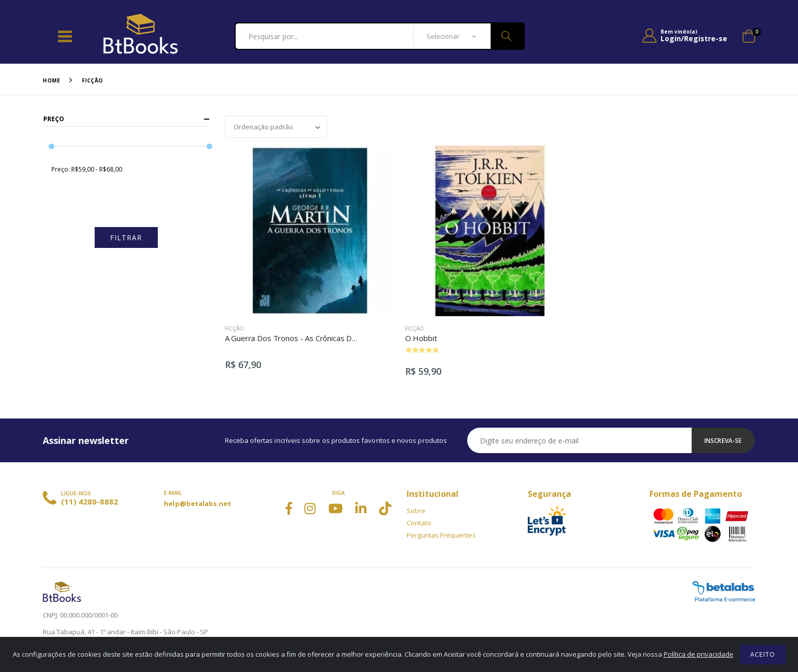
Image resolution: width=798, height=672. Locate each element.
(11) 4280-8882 (90, 501)
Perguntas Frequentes (441, 535)
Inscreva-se (723, 441)
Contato (419, 523)
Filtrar (126, 237)
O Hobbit (421, 338)
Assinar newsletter (86, 440)
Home (51, 80)
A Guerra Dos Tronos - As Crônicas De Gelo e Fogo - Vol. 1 (325, 338)
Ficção (93, 80)
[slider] (52, 146)
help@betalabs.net (197, 503)
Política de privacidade (699, 654)
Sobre (416, 511)
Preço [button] (54, 119)
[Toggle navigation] (65, 36)
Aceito (763, 654)
